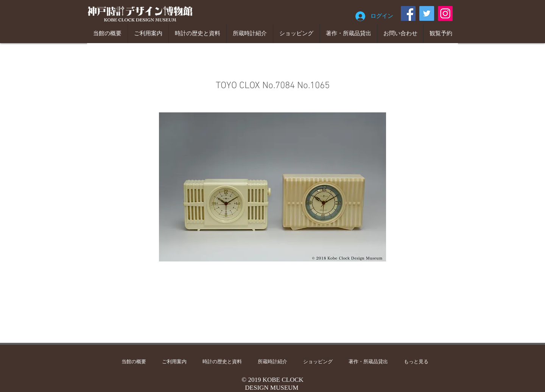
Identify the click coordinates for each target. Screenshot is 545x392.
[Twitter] (427, 13)
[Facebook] (408, 13)
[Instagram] (445, 13)
